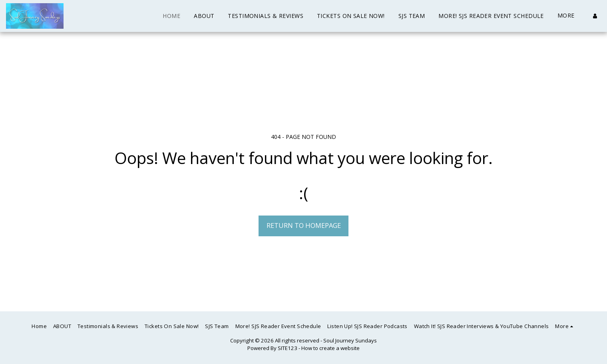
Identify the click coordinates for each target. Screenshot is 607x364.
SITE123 (288, 348)
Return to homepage (304, 225)
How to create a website (330, 348)
